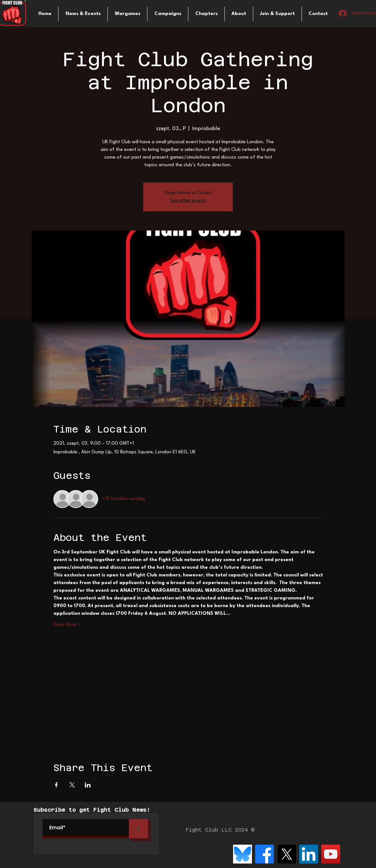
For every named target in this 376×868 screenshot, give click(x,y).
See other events (188, 201)
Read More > (67, 625)
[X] (287, 854)
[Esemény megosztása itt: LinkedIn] (88, 785)
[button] (127, 14)
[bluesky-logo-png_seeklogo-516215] (243, 854)
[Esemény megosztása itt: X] (72, 785)
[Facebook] (265, 854)
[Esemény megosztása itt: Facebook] (56, 785)
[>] (138, 829)
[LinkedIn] (309, 854)
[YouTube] (331, 854)
